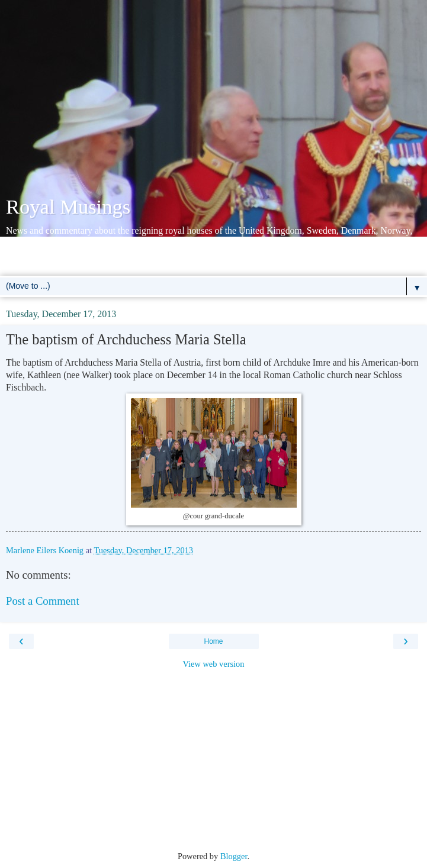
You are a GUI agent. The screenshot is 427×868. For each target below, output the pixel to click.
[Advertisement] (213, 101)
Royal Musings (68, 206)
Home (213, 641)
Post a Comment (43, 601)
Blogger (234, 856)
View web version (214, 664)
